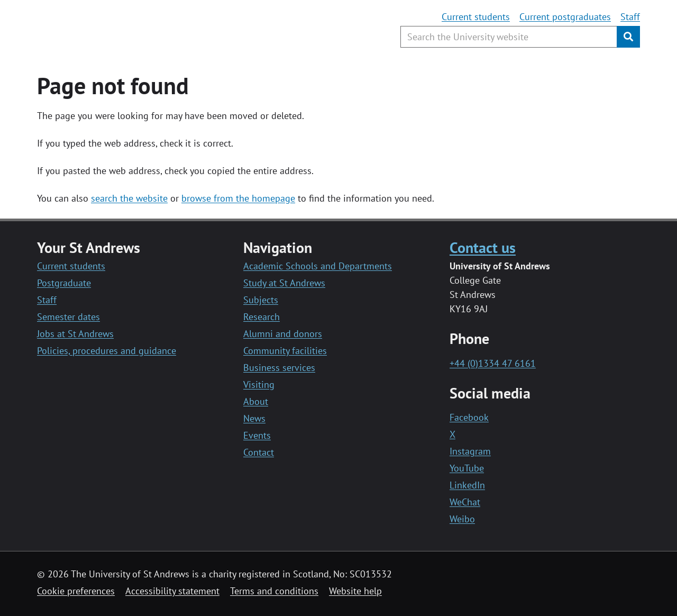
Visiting (259, 384)
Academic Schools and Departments (318, 266)
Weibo (462, 519)
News (254, 418)
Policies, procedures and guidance (107, 351)
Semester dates (68, 317)
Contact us (483, 247)
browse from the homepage (238, 198)
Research (262, 317)
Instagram (470, 451)
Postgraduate (64, 283)
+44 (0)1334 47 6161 (493, 363)
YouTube (467, 468)
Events (257, 435)
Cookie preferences (76, 591)
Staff (630, 17)
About (256, 401)
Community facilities (285, 351)
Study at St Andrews (284, 283)
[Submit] (628, 37)
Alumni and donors (283, 334)
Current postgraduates (565, 17)
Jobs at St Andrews (75, 334)
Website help (355, 591)
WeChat (465, 502)
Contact (259, 452)
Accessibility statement (172, 591)
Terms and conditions (274, 591)
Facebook (469, 417)
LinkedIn (467, 485)
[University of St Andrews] (123, 29)
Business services (279, 368)
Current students (476, 17)
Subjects (261, 300)
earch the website (131, 198)
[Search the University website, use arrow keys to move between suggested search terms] (509, 37)
